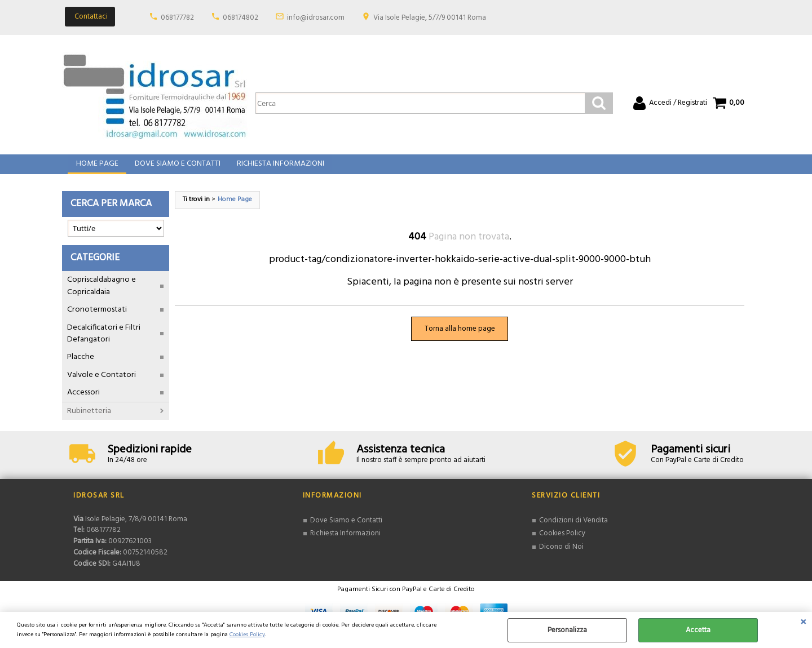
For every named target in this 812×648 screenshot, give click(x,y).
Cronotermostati (97, 318)
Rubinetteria (89, 419)
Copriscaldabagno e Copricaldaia (101, 294)
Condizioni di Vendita (573, 528)
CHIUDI (803, 623)
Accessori (83, 401)
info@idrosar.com (316, 18)
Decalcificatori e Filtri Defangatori (104, 341)
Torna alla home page (460, 337)
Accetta (698, 630)
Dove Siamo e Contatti (176, 168)
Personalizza (567, 630)
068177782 (177, 18)
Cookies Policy (247, 635)
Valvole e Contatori (101, 383)
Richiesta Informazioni (279, 168)
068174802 (240, 18)
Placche (81, 365)
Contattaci (91, 17)
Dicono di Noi (561, 555)
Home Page (97, 168)
